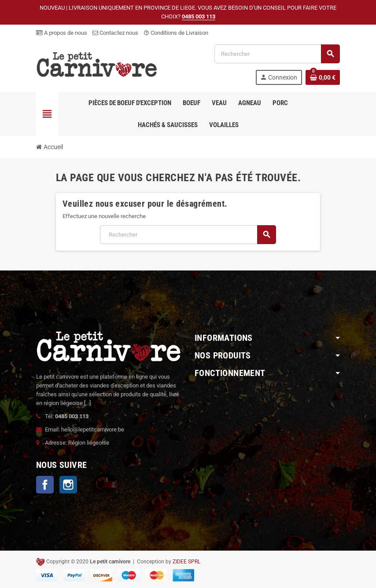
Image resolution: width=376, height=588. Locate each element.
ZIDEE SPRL (186, 562)
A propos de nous (62, 33)
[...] (87, 403)
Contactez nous (115, 33)
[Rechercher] (277, 54)
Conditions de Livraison (176, 33)
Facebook (45, 485)
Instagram (68, 485)
